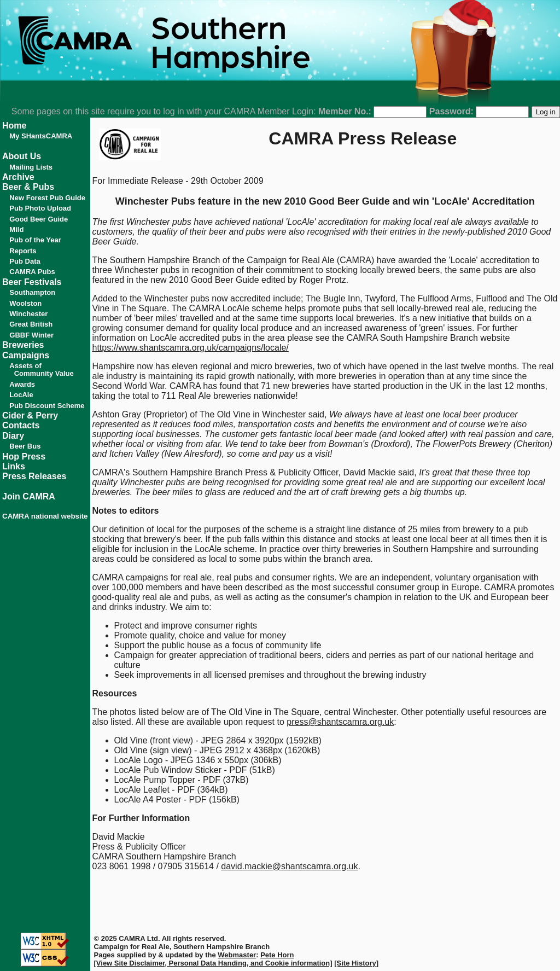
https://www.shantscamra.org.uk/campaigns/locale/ (191, 348)
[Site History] (356, 963)
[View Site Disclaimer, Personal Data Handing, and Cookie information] (213, 963)
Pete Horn (277, 955)
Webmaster (237, 955)
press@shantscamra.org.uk (340, 722)
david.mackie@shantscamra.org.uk (289, 866)
